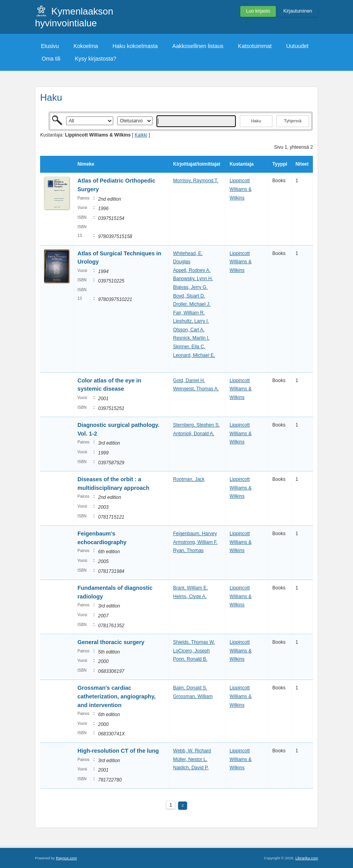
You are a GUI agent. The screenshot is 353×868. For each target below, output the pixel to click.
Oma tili (51, 59)
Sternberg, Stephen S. (196, 425)
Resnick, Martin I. (191, 338)
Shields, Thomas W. (194, 642)
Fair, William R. (189, 313)
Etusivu (50, 46)
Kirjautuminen (298, 11)
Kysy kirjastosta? (95, 59)
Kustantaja (242, 164)
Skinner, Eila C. (189, 347)
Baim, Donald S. (190, 688)
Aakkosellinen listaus (198, 46)
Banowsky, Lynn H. (193, 279)
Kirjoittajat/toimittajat (197, 164)
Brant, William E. (190, 588)
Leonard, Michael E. (194, 355)
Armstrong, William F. (195, 542)
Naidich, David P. (191, 768)
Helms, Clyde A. (190, 597)
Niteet (302, 164)
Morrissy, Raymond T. (196, 181)
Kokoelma (86, 46)
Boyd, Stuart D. (189, 296)
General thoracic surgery (111, 642)
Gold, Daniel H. (189, 380)
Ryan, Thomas (188, 550)
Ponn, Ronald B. (190, 659)
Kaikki (141, 135)
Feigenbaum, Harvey (195, 534)
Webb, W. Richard (192, 751)
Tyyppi (280, 164)
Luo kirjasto (258, 11)
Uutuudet (297, 46)
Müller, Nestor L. (190, 759)
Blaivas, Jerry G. (190, 287)
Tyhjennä (293, 121)
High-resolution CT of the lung (118, 751)
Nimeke (86, 164)
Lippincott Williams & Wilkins (241, 189)
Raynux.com (66, 858)
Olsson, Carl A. (189, 330)
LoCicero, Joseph (191, 651)
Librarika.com (307, 858)
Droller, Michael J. (192, 304)
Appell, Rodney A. (192, 270)
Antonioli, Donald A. (194, 434)
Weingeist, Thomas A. (196, 389)
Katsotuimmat (255, 46)
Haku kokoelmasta (135, 46)
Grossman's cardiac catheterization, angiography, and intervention (117, 696)
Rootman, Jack (189, 479)
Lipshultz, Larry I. (191, 321)
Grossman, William (193, 696)
